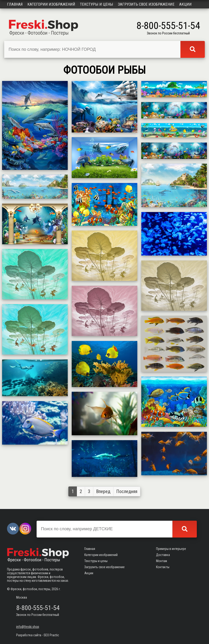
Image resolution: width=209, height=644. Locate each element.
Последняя (127, 491)
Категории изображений (51, 4)
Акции (185, 4)
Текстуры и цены (97, 4)
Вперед (103, 491)
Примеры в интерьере (171, 549)
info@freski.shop (28, 627)
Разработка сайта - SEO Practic (38, 635)
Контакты (163, 567)
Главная (15, 4)
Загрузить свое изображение (146, 4)
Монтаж (162, 561)
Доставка (163, 555)
